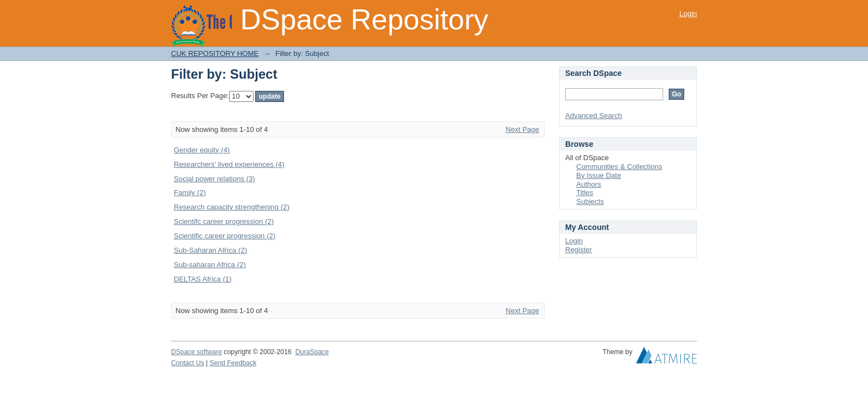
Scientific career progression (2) (225, 236)
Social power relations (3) (215, 179)
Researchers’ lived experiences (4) (229, 164)
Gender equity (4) (202, 150)
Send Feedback (233, 363)
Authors (589, 184)
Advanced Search (594, 116)
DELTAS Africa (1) (203, 279)
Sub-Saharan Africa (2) (210, 250)
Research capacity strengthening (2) (232, 207)
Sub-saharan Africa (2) (210, 265)
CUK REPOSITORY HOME (215, 53)
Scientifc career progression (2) (224, 221)
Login (688, 14)
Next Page (522, 129)
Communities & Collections (619, 167)
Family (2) (190, 193)
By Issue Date (599, 175)
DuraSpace (312, 352)
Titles (585, 193)
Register (578, 250)
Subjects (590, 201)
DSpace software (197, 352)
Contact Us (188, 363)
